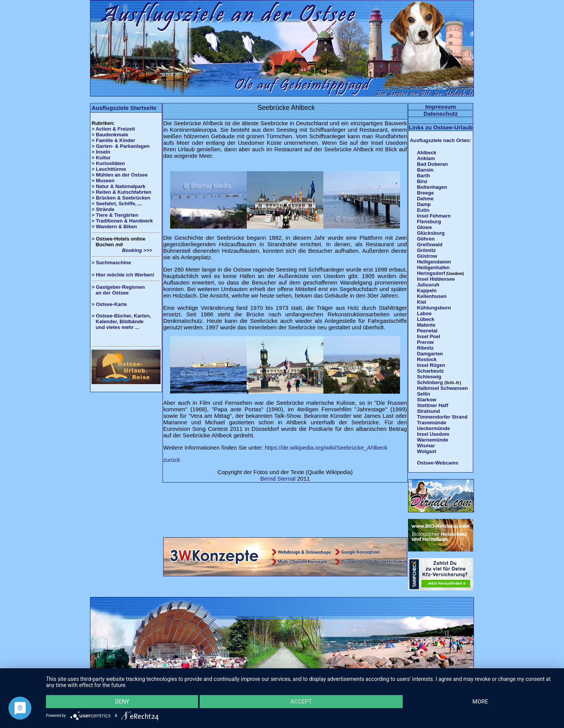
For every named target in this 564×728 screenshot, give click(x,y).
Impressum (441, 107)
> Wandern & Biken (114, 227)
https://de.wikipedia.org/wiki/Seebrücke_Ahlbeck (326, 447)
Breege (425, 193)
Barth (423, 176)
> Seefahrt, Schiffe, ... (117, 204)
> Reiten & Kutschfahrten (121, 192)
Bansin (425, 170)
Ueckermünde (433, 428)
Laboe (424, 313)
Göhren (426, 239)
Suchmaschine (113, 263)
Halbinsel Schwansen (442, 388)
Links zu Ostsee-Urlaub (441, 127)
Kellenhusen (432, 296)
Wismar (426, 446)
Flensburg (429, 222)
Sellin (424, 394)
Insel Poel (429, 336)
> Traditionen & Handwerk (122, 221)
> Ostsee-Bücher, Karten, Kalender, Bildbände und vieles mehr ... (121, 321)
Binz (422, 181)
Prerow (425, 342)
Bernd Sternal (278, 479)
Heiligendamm (434, 262)
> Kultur (101, 158)
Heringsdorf (431, 273)
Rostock (427, 359)
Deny (122, 702)
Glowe (424, 227)
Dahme (425, 199)
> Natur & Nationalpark (119, 186)
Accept (301, 702)
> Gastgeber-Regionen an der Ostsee (121, 290)
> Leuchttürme (109, 169)
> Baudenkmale (110, 135)
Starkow (427, 400)
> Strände (103, 209)
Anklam (426, 158)
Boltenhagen (432, 187)
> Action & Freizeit (113, 129)
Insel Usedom (433, 434)
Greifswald (430, 245)
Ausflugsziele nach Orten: (440, 140)
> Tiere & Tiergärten (115, 215)
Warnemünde (433, 440)
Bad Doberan (432, 164)
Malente (426, 325)
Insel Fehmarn (434, 216)
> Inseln (101, 152)
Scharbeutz (430, 371)
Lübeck (426, 319)
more (480, 702)
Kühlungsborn (434, 308)
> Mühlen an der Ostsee (120, 175)
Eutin (423, 210)
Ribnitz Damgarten (430, 351)
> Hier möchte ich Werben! (123, 275)
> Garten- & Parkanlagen (121, 146)
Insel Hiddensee (436, 279)
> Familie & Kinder (113, 140)
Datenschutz (440, 114)
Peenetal (427, 331)
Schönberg (430, 382)
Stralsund (428, 411)
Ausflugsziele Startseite (124, 108)
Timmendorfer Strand (442, 417)
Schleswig (429, 377)
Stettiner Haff (433, 405)
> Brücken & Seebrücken (121, 198)
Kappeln (427, 290)
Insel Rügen (431, 365)
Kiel (421, 302)
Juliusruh (428, 285)
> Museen (103, 181)
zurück (172, 460)
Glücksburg (431, 233)
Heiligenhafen (433, 267)
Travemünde (432, 423)
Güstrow (427, 256)
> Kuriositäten (108, 163)
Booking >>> (122, 250)
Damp (424, 204)
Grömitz (426, 250)
